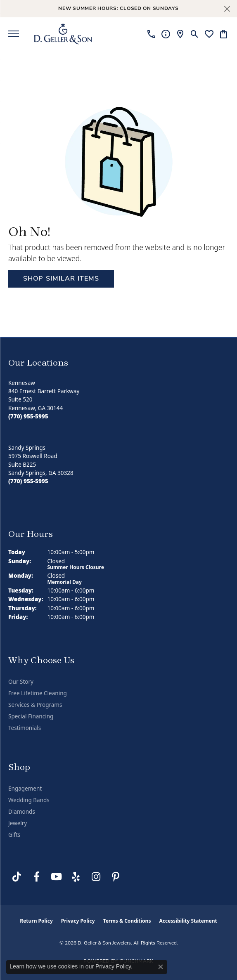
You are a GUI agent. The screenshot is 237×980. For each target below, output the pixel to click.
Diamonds (22, 812)
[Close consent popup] (161, 967)
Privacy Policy (78, 921)
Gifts (14, 835)
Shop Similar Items (61, 279)
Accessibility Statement (188, 921)
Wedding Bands (29, 800)
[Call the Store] (28, 416)
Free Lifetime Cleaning (38, 693)
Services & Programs (35, 705)
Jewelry (18, 823)
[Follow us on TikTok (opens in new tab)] (17, 877)
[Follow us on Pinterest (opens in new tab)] (116, 877)
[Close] (227, 9)
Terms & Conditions (127, 921)
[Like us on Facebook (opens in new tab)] (36, 877)
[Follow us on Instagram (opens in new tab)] (96, 877)
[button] (195, 34)
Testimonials (25, 728)
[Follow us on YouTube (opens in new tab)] (56, 877)
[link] (151, 34)
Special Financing (31, 716)
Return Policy (36, 921)
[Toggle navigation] (14, 34)
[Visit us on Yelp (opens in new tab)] (76, 877)
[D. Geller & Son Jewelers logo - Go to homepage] (63, 34)
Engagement (25, 789)
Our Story (21, 682)
